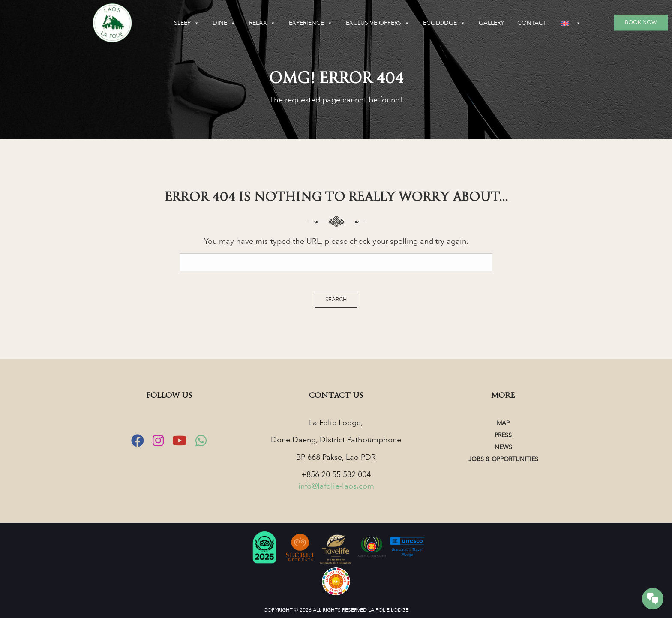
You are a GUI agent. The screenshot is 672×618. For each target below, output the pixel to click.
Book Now (641, 22)
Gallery (491, 23)
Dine (224, 23)
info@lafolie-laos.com (336, 486)
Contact (532, 23)
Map (503, 423)
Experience (311, 23)
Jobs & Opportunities (503, 459)
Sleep (187, 23)
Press (503, 435)
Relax (262, 23)
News (503, 447)
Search (336, 300)
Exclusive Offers (378, 23)
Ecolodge (444, 23)
